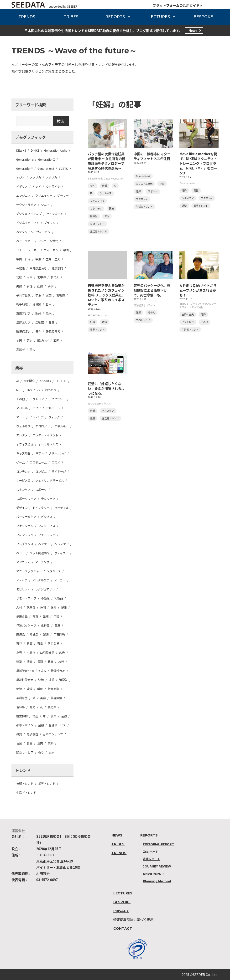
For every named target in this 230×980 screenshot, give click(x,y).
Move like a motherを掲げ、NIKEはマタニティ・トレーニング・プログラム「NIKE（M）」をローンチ (198, 163)
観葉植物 (22, 716)
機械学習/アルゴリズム (31, 671)
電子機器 (32, 734)
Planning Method (157, 881)
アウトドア (37, 399)
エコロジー (42, 426)
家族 (49, 295)
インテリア (37, 417)
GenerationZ (46, 169)
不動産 (45, 598)
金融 (41, 725)
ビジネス (47, 517)
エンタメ (22, 435)
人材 (19, 607)
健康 (64, 607)
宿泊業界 (53, 644)
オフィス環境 (25, 444)
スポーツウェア (26, 499)
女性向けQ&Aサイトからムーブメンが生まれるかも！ (198, 290)
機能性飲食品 (25, 680)
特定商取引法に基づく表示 (133, 920)
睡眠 (40, 689)
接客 (30, 662)
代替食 (31, 607)
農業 (53, 716)
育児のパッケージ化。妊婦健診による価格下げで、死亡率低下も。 (152, 290)
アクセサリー (57, 399)
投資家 (37, 304)
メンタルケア (41, 580)
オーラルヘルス (48, 444)
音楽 (19, 743)
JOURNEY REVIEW (157, 866)
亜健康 (21, 268)
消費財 (63, 680)
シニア (45, 205)
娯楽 (46, 635)
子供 (51, 286)
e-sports (45, 381)
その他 (21, 399)
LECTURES (159, 17)
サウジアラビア (26, 205)
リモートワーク (26, 598)
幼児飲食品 (47, 653)
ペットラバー (25, 241)
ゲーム (21, 462)
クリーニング (57, 453)
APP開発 (29, 381)
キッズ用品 (23, 453)
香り (41, 752)
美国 (19, 341)
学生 (38, 295)
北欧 (19, 277)
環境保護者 (23, 332)
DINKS (35, 150)
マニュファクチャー (29, 571)
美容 (43, 698)
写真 (35, 616)
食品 (30, 743)
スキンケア (23, 490)
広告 (62, 653)
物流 (19, 689)
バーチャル (62, 508)
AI (18, 381)
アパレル (22, 408)
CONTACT (123, 929)
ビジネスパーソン (28, 223)
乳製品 (59, 598)
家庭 (30, 644)
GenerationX (47, 159)
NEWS (117, 835)
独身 (52, 323)
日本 (49, 304)
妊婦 (40, 286)
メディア (22, 580)
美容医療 (56, 698)
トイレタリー (41, 508)
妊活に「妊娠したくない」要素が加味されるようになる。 (106, 388)
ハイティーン (55, 214)
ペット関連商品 (40, 553)
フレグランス (25, 544)
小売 (19, 653)
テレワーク (48, 499)
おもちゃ (51, 390)
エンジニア (23, 196)
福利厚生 (22, 698)
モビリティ (23, 589)
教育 (51, 662)
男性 (38, 332)
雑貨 (19, 734)
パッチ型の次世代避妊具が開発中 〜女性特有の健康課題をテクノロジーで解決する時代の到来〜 (107, 161)
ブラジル (50, 223)
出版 (46, 616)
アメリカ (51, 178)
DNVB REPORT (154, 874)
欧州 (38, 313)
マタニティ (23, 562)
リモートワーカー (28, 250)
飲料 (51, 743)
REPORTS (115, 17)
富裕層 (61, 295)
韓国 (56, 341)
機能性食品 (58, 671)
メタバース (54, 571)
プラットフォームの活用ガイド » (177, 5)
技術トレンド (25, 784)
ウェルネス (23, 426)
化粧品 (45, 626)
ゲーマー (63, 196)
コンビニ (41, 472)
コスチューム (38, 462)
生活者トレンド (26, 793)
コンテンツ (23, 472)
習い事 (21, 707)
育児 (32, 707)
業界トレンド (47, 784)
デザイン (22, 508)
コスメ (56, 462)
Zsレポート (151, 852)
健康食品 (22, 616)
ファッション (25, 526)
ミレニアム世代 (48, 241)
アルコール (53, 408)
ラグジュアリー (45, 589)
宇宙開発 (59, 635)
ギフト (40, 453)
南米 (30, 277)
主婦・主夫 (53, 259)
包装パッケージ (26, 626)
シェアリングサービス (50, 481)
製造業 (52, 707)
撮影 (40, 662)
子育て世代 (23, 295)
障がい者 (43, 341)
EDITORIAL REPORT (158, 844)
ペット (21, 553)
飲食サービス (25, 752)
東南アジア (23, 313)
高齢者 (21, 350)
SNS (29, 390)
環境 (30, 689)
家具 (19, 644)
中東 (38, 259)
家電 (40, 644)
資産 (35, 716)
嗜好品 (34, 635)
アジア (21, 178)
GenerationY (24, 169)
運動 (64, 716)
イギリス (22, 187)
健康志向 (57, 268)
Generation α (25, 159)
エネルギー (62, 426)
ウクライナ (53, 187)
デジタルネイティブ (29, 214)
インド (37, 187)
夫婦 (19, 286)
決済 (41, 680)
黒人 (32, 350)
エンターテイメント (45, 435)
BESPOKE (203, 17)
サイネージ (59, 472)
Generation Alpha (56, 150)
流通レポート (152, 859)
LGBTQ (64, 169)
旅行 (61, 662)
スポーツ (41, 490)
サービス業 (23, 481)
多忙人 (55, 277)
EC (57, 381)
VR (39, 390)
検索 (61, 121)
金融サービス (57, 725)
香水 (52, 752)
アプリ (37, 408)
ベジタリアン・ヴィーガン (33, 232)
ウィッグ (54, 417)
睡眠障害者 (53, 332)
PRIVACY (121, 911)
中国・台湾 (23, 259)
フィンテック (25, 535)
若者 (30, 341)
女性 (30, 286)
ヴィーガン (51, 250)
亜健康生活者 (38, 268)
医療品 (21, 635)
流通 (52, 680)
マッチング (42, 562)
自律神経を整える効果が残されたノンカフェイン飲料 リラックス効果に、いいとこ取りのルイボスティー (107, 295)
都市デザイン (25, 725)
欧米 (49, 313)
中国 (66, 250)
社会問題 (53, 689)
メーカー (60, 580)
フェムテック (47, 535)
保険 (53, 607)
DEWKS (21, 150)
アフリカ (35, 178)
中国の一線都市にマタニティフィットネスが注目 (152, 156)
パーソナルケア (26, 517)
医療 (57, 626)
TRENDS (27, 17)
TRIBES (71, 17)
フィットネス (47, 526)
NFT (19, 390)
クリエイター (44, 196)
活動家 (40, 323)
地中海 (42, 277)
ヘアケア (44, 544)
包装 (56, 616)
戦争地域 (22, 304)
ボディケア (61, 553)
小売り (31, 653)
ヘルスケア (62, 544)
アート (20, 417)
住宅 (43, 607)
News (193, 31)
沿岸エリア (23, 323)
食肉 (40, 743)
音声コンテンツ (53, 734)
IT (65, 381)
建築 (19, 662)
